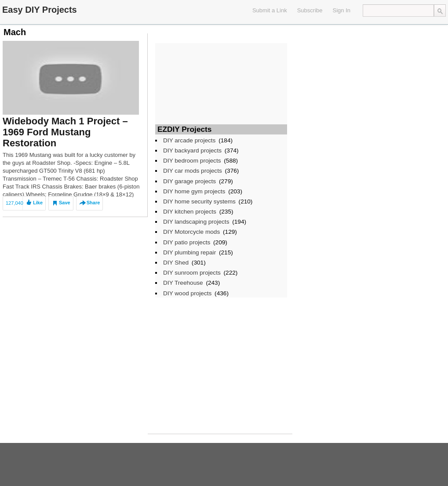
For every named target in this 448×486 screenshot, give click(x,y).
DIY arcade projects (189, 140)
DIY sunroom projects (192, 273)
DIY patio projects (187, 242)
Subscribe (310, 10)
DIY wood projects (187, 293)
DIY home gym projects (194, 191)
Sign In (342, 10)
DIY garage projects (189, 181)
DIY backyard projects (192, 151)
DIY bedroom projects (192, 161)
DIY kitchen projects (190, 212)
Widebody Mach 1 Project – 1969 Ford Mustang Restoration (65, 132)
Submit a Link (270, 10)
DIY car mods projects (193, 171)
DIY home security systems (199, 201)
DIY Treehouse (183, 283)
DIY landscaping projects (196, 222)
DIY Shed (176, 263)
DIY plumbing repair (189, 252)
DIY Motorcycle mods (191, 232)
